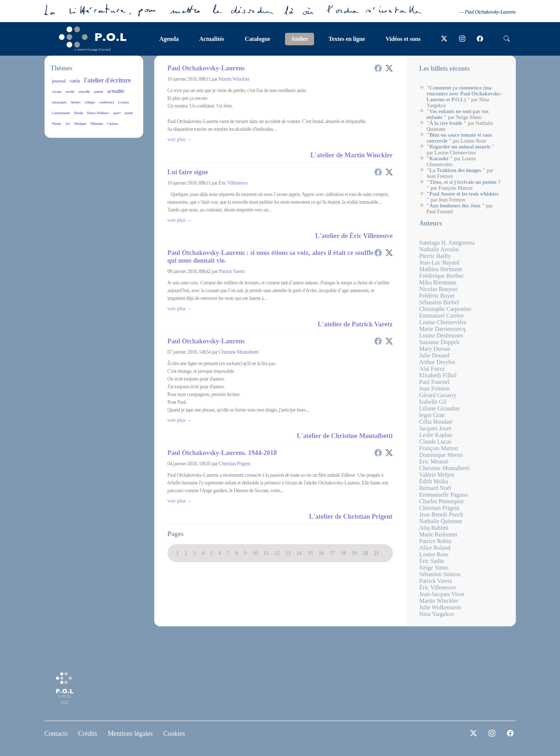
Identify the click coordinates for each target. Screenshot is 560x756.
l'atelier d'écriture (108, 80)
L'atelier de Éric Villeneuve (354, 236)
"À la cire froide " (447, 123)
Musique (80, 124)
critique (90, 102)
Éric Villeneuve (233, 183)
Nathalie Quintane (441, 521)
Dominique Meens (441, 455)
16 (321, 553)
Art (67, 124)
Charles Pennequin (441, 501)
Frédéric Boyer (437, 296)
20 (365, 553)
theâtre (75, 102)
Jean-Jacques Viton (442, 594)
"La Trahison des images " (456, 170)
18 (343, 553)
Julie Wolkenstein (440, 607)
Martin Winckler (234, 79)
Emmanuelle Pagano (444, 495)
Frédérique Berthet (441, 276)
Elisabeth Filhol (438, 375)
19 (354, 553)
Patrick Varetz (232, 271)
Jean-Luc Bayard (439, 262)
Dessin (78, 113)
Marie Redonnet (439, 534)
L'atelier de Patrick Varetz (355, 324)
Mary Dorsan (435, 349)
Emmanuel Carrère (442, 316)
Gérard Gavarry (438, 395)
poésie (129, 113)
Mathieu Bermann (441, 269)
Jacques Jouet (436, 428)
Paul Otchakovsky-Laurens (206, 68)
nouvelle (84, 92)
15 (310, 553)
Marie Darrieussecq (443, 329)
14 (299, 553)
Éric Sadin (432, 561)
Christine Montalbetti (239, 352)
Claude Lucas (436, 442)
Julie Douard (434, 355)
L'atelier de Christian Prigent (351, 517)
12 (277, 553)
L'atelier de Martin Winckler (351, 155)
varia (75, 81)
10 (255, 553)
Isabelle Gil (433, 402)
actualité (116, 91)
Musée (57, 124)
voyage (57, 92)
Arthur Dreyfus (437, 362)
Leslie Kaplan (436, 435)
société (70, 92)
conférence (106, 102)
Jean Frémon (434, 388)
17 (332, 553)
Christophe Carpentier (445, 309)
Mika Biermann (438, 282)
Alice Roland (435, 548)
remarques (59, 102)
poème (98, 92)
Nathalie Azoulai (439, 249)
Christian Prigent (235, 464)
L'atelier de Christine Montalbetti (345, 436)
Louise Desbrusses (441, 335)
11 (266, 553)
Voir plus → (180, 139)
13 (288, 553)
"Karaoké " (440, 159)
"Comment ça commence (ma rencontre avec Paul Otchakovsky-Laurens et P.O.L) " (464, 94)
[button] (378, 68)
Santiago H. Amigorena (447, 243)
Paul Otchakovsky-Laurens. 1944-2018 (222, 453)
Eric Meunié (434, 461)
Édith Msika (434, 481)
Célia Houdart (436, 422)
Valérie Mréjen (437, 475)
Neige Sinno (434, 568)
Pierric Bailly (435, 256)
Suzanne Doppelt (440, 342)
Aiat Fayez (432, 369)
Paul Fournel (434, 382)
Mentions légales (130, 734)
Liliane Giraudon (440, 408)
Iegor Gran (432, 415)
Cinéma (113, 124)
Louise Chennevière (443, 322)
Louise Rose (434, 554)
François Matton (439, 448)
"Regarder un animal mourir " (461, 147)
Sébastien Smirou (440, 574)
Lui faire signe (188, 172)
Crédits (88, 734)
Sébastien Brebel (439, 302)
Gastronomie (61, 113)
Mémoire (97, 124)
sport (117, 113)
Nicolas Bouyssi (439, 289)
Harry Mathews (98, 113)
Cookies (174, 734)
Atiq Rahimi (434, 528)
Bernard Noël (435, 488)
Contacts (56, 734)
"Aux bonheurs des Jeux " (456, 206)
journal (59, 81)
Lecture (124, 102)
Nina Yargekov (437, 614)
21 (376, 553)
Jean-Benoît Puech (441, 514)
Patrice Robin (436, 541)
